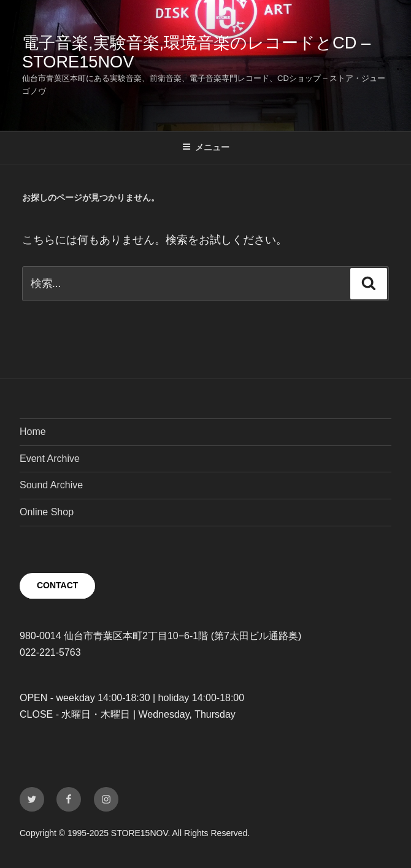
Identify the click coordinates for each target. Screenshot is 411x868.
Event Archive (50, 459)
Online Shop (47, 512)
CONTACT (57, 585)
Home (33, 432)
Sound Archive (51, 485)
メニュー (206, 147)
